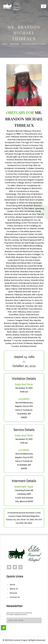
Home (12, 585)
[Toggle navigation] (44, 6)
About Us (14, 589)
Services (13, 593)
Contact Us (15, 597)
